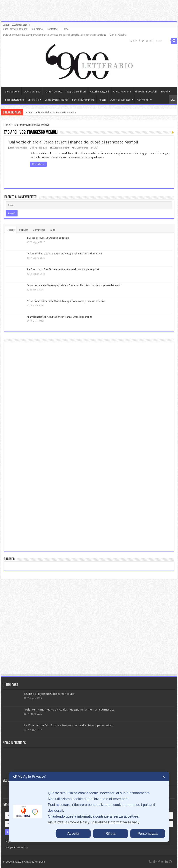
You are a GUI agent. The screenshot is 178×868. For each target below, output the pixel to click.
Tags (53, 230)
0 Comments (81, 148)
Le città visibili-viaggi (56, 100)
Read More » (38, 164)
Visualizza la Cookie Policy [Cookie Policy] (69, 822)
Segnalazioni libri (76, 92)
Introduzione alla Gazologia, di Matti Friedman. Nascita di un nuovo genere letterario (74, 285)
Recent (11, 230)
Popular (24, 230)
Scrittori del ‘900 (53, 92)
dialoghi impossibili (146, 92)
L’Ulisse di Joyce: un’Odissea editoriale (48, 238)
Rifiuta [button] (111, 834)
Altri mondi (143, 100)
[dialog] (89, 807)
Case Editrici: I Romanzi (15, 29)
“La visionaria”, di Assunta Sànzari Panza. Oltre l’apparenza (60, 317)
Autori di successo (121, 100)
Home (65, 29)
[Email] (89, 205)
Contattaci (52, 29)
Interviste (33, 100)
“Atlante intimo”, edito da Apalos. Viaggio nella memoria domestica (65, 254)
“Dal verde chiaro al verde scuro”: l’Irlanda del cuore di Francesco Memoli (73, 142)
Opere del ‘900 (32, 92)
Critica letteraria (122, 92)
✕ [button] (164, 777)
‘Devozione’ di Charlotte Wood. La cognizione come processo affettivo (66, 301)
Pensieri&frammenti (83, 100)
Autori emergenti (99, 92)
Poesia (102, 100)
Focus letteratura (15, 100)
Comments (39, 230)
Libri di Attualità (118, 35)
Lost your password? (17, 847)
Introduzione (12, 92)
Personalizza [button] (148, 834)
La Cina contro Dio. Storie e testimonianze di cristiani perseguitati (63, 269)
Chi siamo (37, 29)
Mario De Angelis (19, 148)
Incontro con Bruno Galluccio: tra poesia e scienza (50, 112)
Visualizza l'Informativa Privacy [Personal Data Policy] (115, 822)
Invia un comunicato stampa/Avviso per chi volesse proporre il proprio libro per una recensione (54, 35)
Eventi (164, 92)
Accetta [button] (73, 834)
